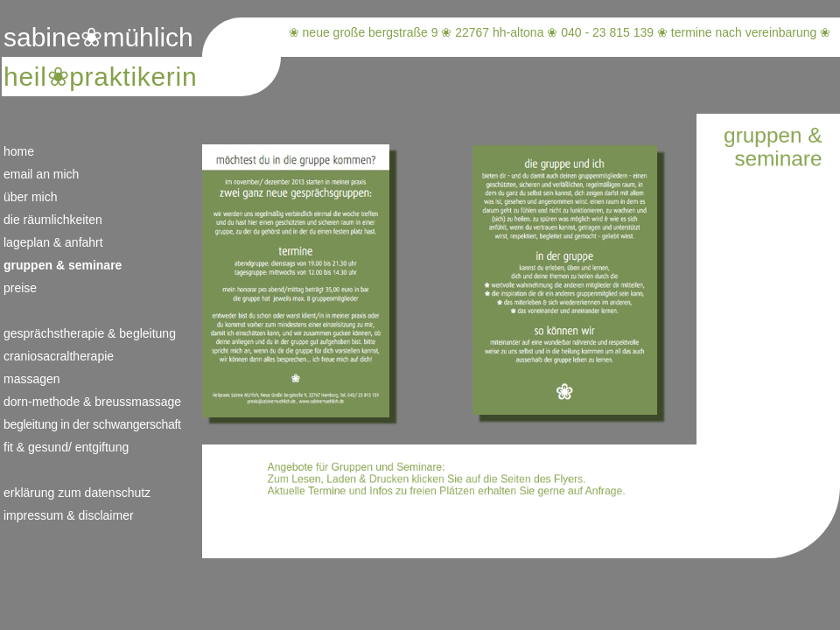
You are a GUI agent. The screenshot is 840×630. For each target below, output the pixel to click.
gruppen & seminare (63, 265)
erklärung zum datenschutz (77, 493)
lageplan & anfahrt (53, 242)
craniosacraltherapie (59, 356)
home (19, 151)
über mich (30, 197)
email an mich (41, 174)
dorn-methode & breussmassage (92, 402)
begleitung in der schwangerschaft (92, 424)
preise (20, 288)
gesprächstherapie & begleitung (90, 333)
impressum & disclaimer (69, 515)
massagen (32, 379)
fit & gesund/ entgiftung (66, 447)
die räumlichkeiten (53, 220)
